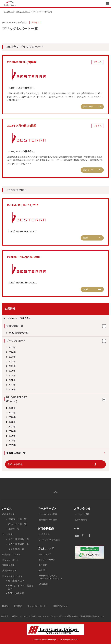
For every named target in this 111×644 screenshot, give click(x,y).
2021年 (12, 366)
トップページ (9, 12)
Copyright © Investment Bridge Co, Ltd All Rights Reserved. (56, 640)
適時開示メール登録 (48, 520)
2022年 (12, 361)
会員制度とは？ (16, 581)
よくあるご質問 (82, 514)
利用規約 (18, 606)
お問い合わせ (81, 520)
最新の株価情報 (15, 464)
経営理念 (43, 570)
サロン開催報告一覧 (18, 544)
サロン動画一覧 (16, 549)
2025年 (12, 347)
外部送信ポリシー (61, 606)
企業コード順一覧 (17, 519)
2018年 (12, 380)
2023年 (12, 357)
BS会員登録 (44, 534)
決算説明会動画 (9, 571)
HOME (5, 606)
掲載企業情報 (8, 514)
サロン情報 (7, 534)
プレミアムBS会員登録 (49, 540)
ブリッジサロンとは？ (12, 576)
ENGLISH (43, 584)
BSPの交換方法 (16, 593)
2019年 (12, 375)
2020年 (12, 371)
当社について (45, 554)
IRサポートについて (56, 577)
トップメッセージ (47, 560)
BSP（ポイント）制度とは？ (21, 587)
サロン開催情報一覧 (18, 333)
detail (85, 238)
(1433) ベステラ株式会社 (19, 318)
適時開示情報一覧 (16, 453)
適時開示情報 (8, 565)
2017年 (12, 385)
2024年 (12, 352)
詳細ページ (88, 106)
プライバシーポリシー (38, 606)
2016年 (12, 389)
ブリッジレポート (23, 12)
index (28, 4)
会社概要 (43, 565)
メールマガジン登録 (48, 514)
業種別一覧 (14, 529)
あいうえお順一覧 (17, 524)
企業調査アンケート (11, 555)
